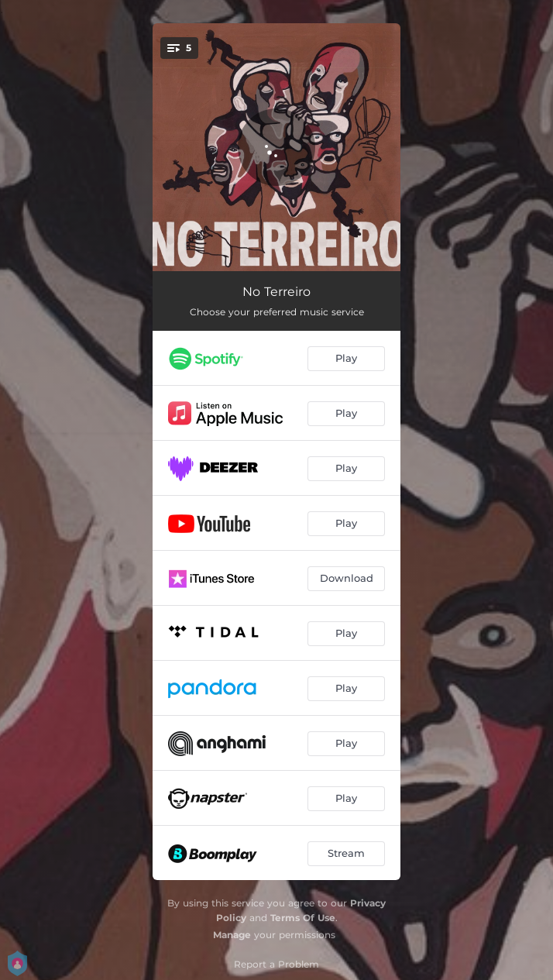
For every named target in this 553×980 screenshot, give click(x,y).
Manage (232, 935)
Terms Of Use (303, 918)
